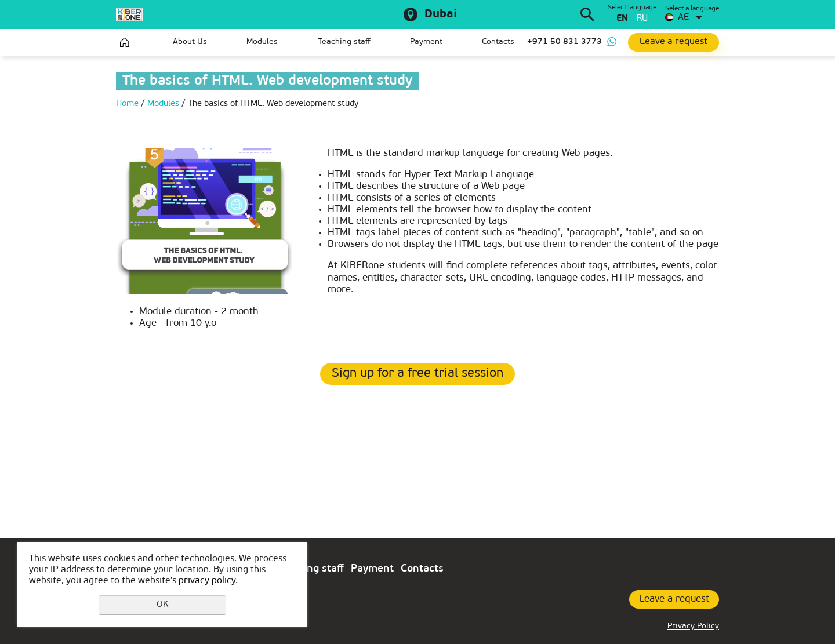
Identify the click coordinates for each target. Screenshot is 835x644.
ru (642, 19)
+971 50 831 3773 (564, 42)
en (622, 19)
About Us (190, 42)
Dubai (441, 14)
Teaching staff (344, 42)
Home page (125, 42)
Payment (426, 42)
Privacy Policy (693, 626)
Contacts (498, 42)
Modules (262, 42)
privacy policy (207, 581)
